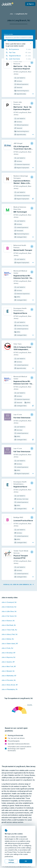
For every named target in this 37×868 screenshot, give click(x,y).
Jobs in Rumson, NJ (8, 621)
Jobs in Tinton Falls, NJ (9, 630)
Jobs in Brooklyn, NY (8, 653)
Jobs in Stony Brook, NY (10, 685)
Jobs (11, 14)
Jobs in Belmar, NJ (8, 639)
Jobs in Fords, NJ (7, 648)
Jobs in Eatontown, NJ (9, 607)
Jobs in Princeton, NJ (9, 680)
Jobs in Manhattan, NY (9, 676)
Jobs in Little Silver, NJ (9, 611)
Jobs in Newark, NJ (8, 671)
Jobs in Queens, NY (8, 662)
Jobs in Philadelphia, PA (9, 689)
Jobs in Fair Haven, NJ (9, 616)
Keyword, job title (8, 34)
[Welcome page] (7, 4)
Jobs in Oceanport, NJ (9, 602)
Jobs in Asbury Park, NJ (10, 634)
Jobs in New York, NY (9, 666)
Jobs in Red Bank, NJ (9, 625)
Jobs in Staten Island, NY (10, 644)
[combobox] (18, 37)
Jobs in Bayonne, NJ (8, 657)
